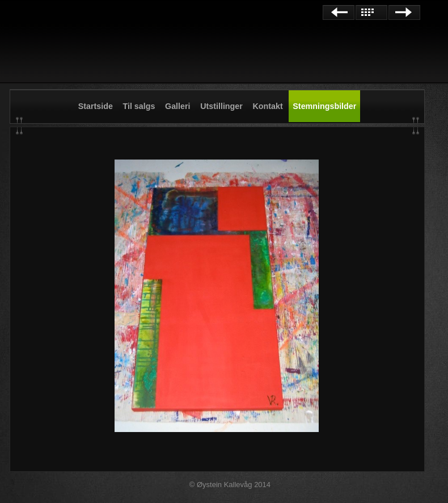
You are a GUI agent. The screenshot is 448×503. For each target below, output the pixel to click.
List (371, 12)
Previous (339, 12)
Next (404, 12)
